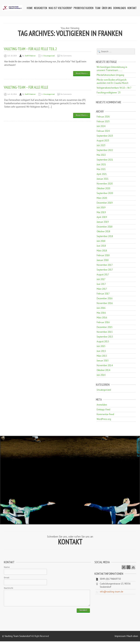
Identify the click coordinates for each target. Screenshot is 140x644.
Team (98, 8)
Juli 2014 (101, 375)
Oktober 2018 (103, 231)
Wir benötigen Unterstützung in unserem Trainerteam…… (112, 69)
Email (7, 577)
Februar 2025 (103, 121)
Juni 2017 (101, 284)
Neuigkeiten (41, 8)
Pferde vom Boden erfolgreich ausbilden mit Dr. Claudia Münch (112, 81)
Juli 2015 (101, 346)
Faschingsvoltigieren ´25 (109, 93)
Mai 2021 (101, 169)
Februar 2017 (103, 294)
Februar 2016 (103, 322)
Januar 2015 (103, 361)
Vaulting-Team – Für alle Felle (26, 87)
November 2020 (105, 184)
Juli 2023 (101, 145)
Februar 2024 (103, 131)
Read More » (82, 73)
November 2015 (105, 332)
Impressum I (121, 639)
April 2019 (102, 217)
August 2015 (103, 341)
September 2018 (105, 236)
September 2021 (105, 160)
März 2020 (102, 198)
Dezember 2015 (105, 327)
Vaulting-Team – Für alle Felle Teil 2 (30, 49)
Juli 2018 (101, 241)
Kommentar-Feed (105, 414)
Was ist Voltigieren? (60, 8)
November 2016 (105, 303)
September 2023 (105, 136)
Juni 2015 (101, 351)
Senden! (83, 613)
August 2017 (103, 275)
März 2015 (102, 356)
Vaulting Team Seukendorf (18, 639)
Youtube (133, 567)
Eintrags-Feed (103, 410)
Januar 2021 (103, 179)
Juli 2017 (101, 279)
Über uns (107, 8)
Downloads (120, 8)
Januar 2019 (103, 222)
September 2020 (105, 193)
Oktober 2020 (103, 188)
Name (7, 567)
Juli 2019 (101, 208)
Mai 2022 (101, 155)
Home (30, 8)
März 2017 (102, 289)
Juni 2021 (101, 164)
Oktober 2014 (103, 370)
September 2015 (105, 337)
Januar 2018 (103, 260)
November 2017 (105, 265)
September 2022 (105, 150)
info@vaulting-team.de (112, 592)
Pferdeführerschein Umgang (110, 75)
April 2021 (102, 174)
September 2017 (105, 270)
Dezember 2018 (105, 227)
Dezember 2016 (105, 298)
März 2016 (102, 318)
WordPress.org (104, 419)
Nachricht (8, 588)
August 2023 (103, 141)
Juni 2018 (101, 246)
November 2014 (105, 365)
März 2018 (102, 251)
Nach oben (133, 639)
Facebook (128, 567)
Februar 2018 (103, 255)
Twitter (124, 567)
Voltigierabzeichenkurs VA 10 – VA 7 (114, 88)
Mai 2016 (101, 313)
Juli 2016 (101, 308)
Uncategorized (49, 56)
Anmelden (102, 405)
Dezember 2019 (105, 203)
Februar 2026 (103, 117)
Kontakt (132, 8)
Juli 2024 (101, 126)
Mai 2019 (101, 212)
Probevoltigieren (84, 8)
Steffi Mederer (30, 56)
